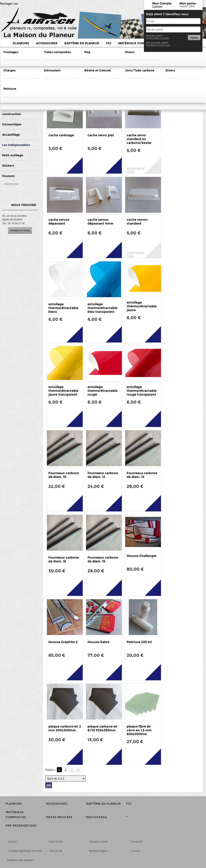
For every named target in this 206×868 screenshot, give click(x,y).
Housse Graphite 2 (63, 642)
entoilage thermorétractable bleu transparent (102, 308)
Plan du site (56, 851)
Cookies (135, 851)
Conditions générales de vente (25, 851)
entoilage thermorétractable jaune (142, 306)
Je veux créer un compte (158, 38)
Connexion (157, 6)
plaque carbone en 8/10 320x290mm (102, 728)
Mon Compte (162, 3)
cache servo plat (101, 135)
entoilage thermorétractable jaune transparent (63, 391)
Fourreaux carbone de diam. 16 (64, 559)
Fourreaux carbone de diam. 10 (64, 475)
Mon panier (188, 3)
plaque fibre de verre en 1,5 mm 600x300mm (139, 730)
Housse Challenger (142, 556)
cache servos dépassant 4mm (100, 221)
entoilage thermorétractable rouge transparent (142, 391)
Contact (12, 842)
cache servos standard (137, 221)
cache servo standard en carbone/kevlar (139, 139)
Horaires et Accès (20, 230)
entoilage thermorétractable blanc (63, 308)
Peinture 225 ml (139, 642)
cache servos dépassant (59, 221)
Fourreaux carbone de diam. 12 (103, 475)
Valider (194, 38)
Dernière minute (99, 842)
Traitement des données (20, 860)
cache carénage (61, 135)
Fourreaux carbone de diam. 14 (142, 475)
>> (78, 770)
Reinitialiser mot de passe (158, 45)
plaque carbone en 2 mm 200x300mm (65, 728)
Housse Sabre (98, 642)
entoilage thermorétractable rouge (102, 391)
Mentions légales (98, 851)
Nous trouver (56, 842)
